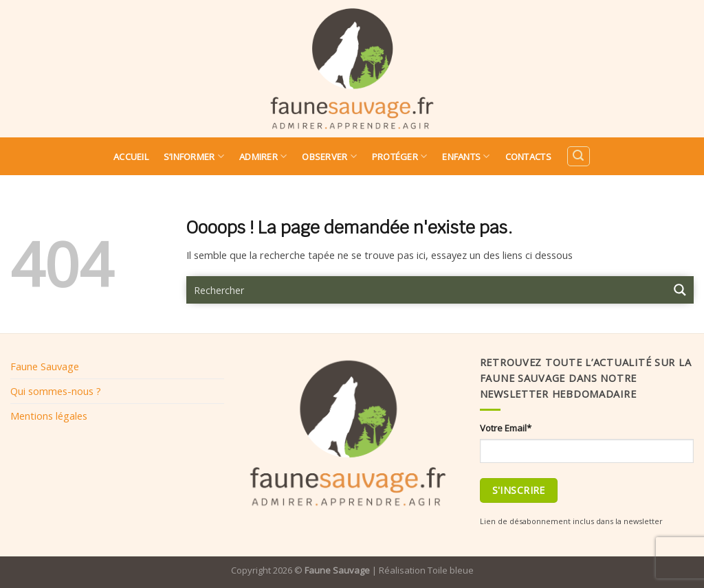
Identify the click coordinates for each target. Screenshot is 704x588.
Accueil (131, 157)
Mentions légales (49, 416)
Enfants (466, 156)
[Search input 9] (427, 290)
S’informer (194, 156)
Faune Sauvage (45, 366)
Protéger (400, 156)
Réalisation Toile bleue (426, 570)
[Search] (578, 156)
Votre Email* (506, 428)
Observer (329, 156)
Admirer (263, 156)
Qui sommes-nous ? (56, 391)
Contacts (528, 157)
